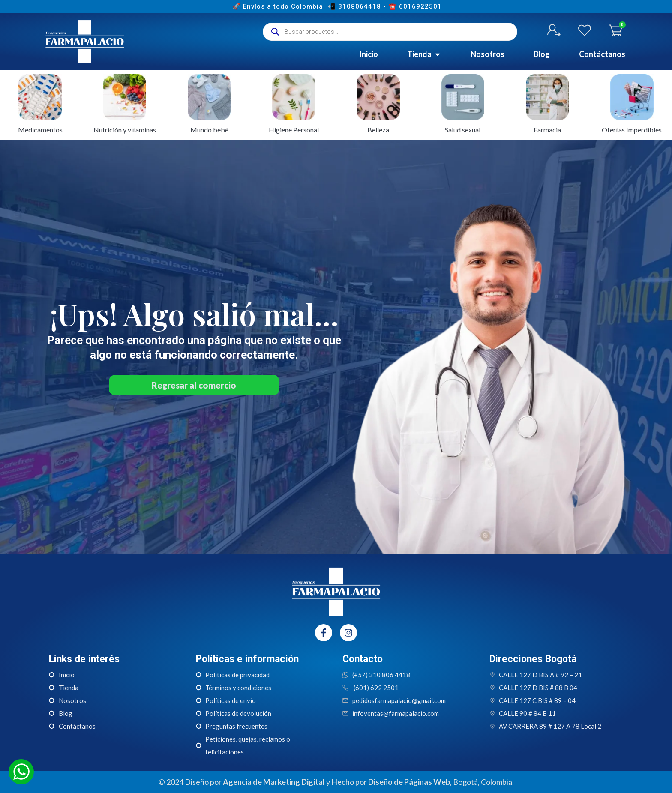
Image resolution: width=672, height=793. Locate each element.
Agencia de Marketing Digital (274, 782)
